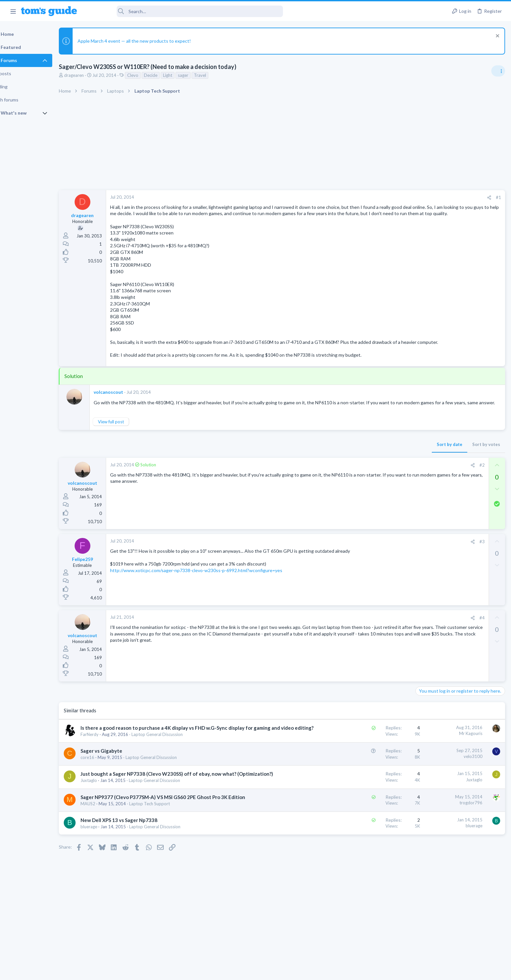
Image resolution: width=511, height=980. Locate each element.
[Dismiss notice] (496, 37)
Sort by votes (380, 464)
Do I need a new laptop (452, 442)
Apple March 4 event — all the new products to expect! (151, 41)
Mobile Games (444, 550)
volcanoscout (125, 405)
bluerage (106, 860)
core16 (104, 784)
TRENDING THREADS (428, 390)
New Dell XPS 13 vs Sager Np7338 (136, 853)
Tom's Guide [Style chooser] (458, 925)
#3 (376, 561)
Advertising (185, 971)
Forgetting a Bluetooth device (449, 474)
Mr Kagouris (365, 753)
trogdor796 (365, 836)
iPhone (424, 612)
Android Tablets (433, 536)
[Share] (383, 198)
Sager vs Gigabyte (118, 777)
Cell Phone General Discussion (447, 492)
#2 (376, 484)
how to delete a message (443, 626)
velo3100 (367, 783)
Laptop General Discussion (174, 761)
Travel (217, 75)
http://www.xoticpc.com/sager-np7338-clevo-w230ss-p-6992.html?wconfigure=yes (213, 589)
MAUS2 (105, 836)
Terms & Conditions (318, 971)
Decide (167, 75)
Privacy (273, 971)
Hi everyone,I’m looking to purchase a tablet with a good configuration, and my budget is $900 (456, 512)
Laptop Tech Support (166, 836)
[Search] (184, 11)
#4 (376, 637)
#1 (393, 197)
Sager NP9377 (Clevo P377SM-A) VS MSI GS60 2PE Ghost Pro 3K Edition (180, 830)
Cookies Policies (231, 971)
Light (184, 75)
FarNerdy (106, 761)
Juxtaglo (105, 813)
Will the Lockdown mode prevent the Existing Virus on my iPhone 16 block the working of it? (459, 588)
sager (200, 75)
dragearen (91, 75)
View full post (128, 441)
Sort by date (344, 464)
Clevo (150, 75)
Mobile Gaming (432, 568)
